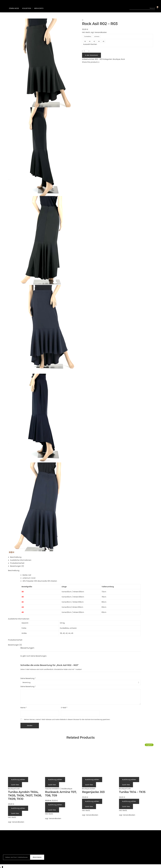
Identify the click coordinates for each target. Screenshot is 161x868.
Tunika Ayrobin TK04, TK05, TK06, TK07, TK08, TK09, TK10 (25, 795)
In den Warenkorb (91, 55)
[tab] (81, 557)
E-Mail (64, 708)
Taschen (49, 789)
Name (24, 708)
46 (72, 633)
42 (66, 633)
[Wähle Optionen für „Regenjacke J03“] (92, 780)
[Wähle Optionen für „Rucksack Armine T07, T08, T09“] (55, 780)
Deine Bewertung (28, 678)
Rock (123, 59)
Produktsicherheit (17, 563)
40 (64, 633)
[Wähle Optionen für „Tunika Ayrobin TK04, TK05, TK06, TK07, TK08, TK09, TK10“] (18, 780)
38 (61, 633)
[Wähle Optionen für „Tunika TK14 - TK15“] (129, 780)
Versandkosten (101, 32)
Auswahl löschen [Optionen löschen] (90, 44)
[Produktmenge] (86, 51)
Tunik (17, 789)
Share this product (90, 62)
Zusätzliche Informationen (21, 560)
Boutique (116, 59)
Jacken (92, 789)
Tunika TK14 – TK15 (132, 792)
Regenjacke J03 (93, 792)
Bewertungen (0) (17, 566)
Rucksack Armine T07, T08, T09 (61, 794)
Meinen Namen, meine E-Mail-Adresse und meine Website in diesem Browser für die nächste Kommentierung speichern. (67, 719)
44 (69, 633)
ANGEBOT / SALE (58, 789)
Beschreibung (16, 557)
